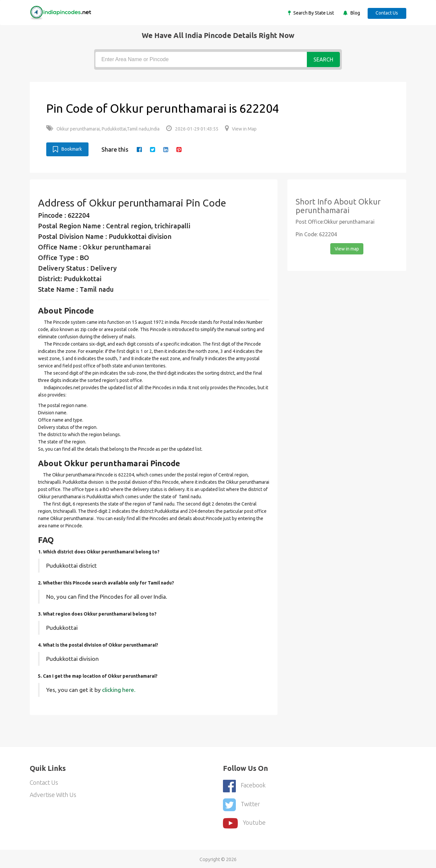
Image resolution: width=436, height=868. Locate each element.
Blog (354, 13)
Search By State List (312, 13)
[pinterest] (179, 149)
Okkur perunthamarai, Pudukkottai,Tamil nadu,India (103, 129)
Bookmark (67, 149)
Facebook (244, 785)
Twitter (241, 803)
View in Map (241, 129)
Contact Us (386, 13)
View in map (347, 248)
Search (323, 59)
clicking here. (119, 689)
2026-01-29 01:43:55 (192, 129)
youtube (244, 822)
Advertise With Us (53, 795)
